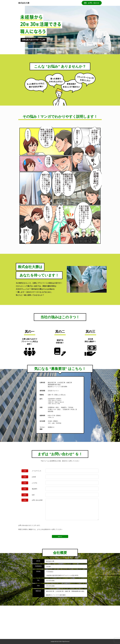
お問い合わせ (93, 3)
